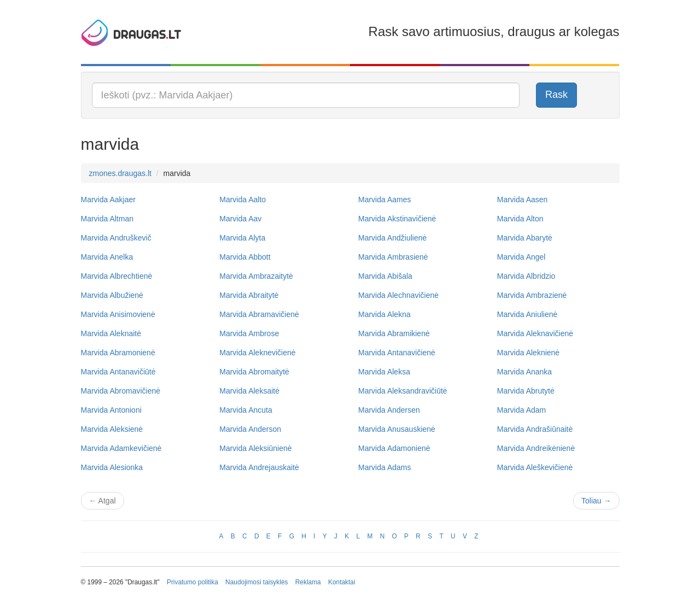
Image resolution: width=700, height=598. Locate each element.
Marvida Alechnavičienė (398, 295)
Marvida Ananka (524, 372)
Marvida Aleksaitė (249, 391)
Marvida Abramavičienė (259, 314)
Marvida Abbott (245, 257)
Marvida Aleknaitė (111, 333)
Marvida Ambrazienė (532, 295)
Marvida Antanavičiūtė (118, 372)
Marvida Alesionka (112, 467)
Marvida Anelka (107, 257)
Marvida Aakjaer (108, 200)
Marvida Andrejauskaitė (259, 467)
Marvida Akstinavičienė (397, 219)
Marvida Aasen (523, 200)
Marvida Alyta (242, 238)
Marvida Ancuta (246, 410)
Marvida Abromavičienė (121, 391)
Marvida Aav (240, 219)
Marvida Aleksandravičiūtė (403, 391)
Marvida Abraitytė (249, 295)
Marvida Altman (107, 219)
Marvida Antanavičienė (397, 353)
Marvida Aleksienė (112, 429)
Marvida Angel (521, 257)
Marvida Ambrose (249, 333)
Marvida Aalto (243, 200)
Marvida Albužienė (112, 295)
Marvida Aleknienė (528, 353)
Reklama (308, 582)
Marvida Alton (520, 219)
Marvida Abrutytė (526, 391)
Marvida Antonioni (111, 410)
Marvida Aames (384, 200)
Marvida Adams (384, 467)
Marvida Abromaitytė (254, 372)
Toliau (596, 501)
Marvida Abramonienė (118, 353)
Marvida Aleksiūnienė (255, 448)
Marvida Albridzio (526, 276)
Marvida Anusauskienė (397, 429)
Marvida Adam (521, 410)
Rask (556, 95)
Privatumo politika (192, 582)
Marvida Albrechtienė (117, 276)
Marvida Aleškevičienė (535, 467)
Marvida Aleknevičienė (257, 353)
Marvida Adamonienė (394, 448)
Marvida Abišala (385, 276)
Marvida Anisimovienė (118, 314)
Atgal (103, 501)
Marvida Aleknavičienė (535, 333)
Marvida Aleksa (384, 372)
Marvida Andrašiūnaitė (535, 429)
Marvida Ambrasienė (393, 257)
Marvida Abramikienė (394, 333)
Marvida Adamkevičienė (121, 448)
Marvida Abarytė (525, 238)
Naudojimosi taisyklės (256, 582)
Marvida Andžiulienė (392, 238)
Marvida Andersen (389, 410)
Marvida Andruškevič (116, 238)
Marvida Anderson (250, 429)
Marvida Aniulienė (527, 314)
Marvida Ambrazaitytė (256, 276)
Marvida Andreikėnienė (536, 448)
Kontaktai (342, 582)
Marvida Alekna (384, 314)
